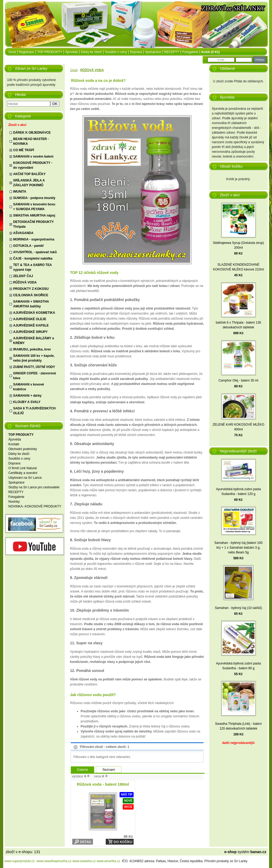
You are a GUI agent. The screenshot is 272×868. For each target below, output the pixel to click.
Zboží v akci (18, 125)
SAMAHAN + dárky (27, 396)
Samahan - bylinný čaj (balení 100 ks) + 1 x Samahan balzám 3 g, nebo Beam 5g (238, 548)
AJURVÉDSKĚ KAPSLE (31, 325)
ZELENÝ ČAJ (23, 276)
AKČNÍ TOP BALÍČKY (29, 174)
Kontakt (14, 444)
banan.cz (258, 852)
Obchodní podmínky (23, 449)
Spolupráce (153, 52)
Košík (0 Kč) (211, 52)
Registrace (26, 52)
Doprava (136, 52)
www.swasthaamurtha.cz (54, 861)
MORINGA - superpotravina (34, 239)
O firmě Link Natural (23, 468)
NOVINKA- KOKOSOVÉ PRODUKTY (35, 506)
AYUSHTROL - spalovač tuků (35, 252)
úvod (12, 52)
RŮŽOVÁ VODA (25, 282)
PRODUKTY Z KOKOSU (31, 289)
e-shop (231, 852)
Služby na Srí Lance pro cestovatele (34, 487)
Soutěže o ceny (116, 52)
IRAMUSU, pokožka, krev (32, 349)
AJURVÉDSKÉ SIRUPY (31, 332)
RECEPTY (172, 52)
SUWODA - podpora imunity (34, 198)
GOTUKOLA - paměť (29, 246)
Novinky (14, 502)
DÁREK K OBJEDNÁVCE (32, 133)
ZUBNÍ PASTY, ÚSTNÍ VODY (34, 367)
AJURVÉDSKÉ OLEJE (30, 319)
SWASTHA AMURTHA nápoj (34, 215)
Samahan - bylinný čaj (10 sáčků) (238, 608)
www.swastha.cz (84, 861)
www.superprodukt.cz (20, 861)
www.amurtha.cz (108, 861)
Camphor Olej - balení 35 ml (238, 380)
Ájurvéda (71, 52)
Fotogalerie (190, 52)
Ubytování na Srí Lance (25, 478)
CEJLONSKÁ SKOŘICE (31, 295)
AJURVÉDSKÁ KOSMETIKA (34, 313)
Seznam (109, 770)
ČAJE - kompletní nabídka (33, 259)
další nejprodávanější (238, 743)
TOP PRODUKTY (50, 52)
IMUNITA (20, 192)
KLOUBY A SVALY (27, 402)
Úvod (74, 70)
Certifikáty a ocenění (23, 473)
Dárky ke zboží (91, 52)
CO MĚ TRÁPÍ (24, 150)
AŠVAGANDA (23, 233)
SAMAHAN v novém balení (33, 156)
